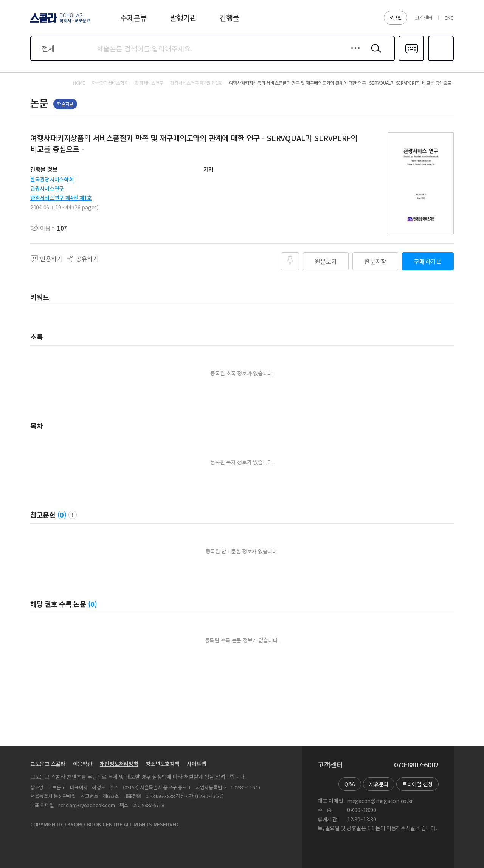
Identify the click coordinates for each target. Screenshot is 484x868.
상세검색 (353, 54)
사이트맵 (196, 764)
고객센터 (424, 18)
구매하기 (425, 261)
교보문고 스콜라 (48, 764)
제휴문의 (379, 784)
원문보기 (326, 261)
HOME (79, 83)
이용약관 (83, 764)
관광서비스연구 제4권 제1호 (61, 198)
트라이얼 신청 (417, 784)
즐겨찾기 (440, 60)
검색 (374, 54)
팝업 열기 (73, 515)
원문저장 (375, 261)
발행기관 (183, 18)
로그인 (396, 17)
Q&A (350, 784)
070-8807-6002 (416, 765)
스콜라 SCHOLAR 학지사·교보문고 (59, 22)
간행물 (229, 18)
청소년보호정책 (162, 764)
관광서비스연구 (47, 188)
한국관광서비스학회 (52, 179)
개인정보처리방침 (119, 764)
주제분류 (134, 18)
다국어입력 (411, 60)
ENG (449, 18)
